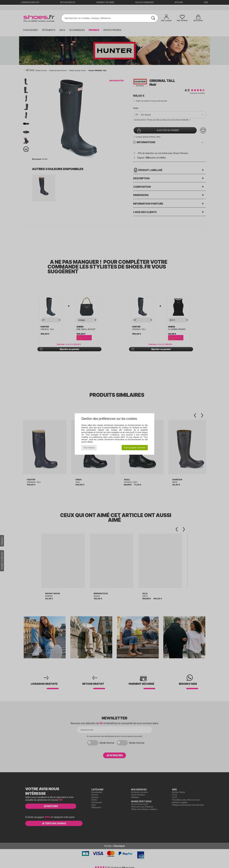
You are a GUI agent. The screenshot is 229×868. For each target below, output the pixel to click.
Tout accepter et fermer (135, 448)
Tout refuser (89, 448)
